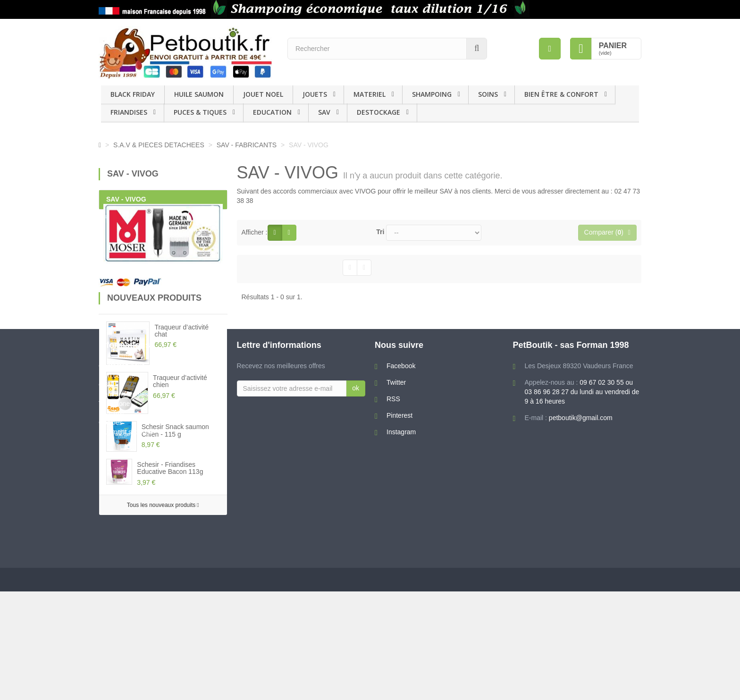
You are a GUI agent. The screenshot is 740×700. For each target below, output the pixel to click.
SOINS (488, 94)
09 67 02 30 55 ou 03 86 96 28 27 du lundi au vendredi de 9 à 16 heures (582, 612)
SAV (324, 112)
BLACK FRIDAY (133, 94)
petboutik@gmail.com (581, 638)
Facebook (401, 586)
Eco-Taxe (112, 633)
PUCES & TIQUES (200, 112)
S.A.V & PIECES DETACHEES (159, 145)
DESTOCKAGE (378, 112)
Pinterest (399, 636)
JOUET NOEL (263, 94)
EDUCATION (272, 112)
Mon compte (117, 596)
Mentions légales (123, 615)
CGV (106, 605)
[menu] (550, 49)
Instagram (401, 652)
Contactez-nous (122, 586)
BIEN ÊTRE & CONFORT (561, 94)
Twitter (396, 603)
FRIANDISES (129, 112)
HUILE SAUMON (199, 94)
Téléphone (114, 624)
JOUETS (315, 94)
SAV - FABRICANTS (248, 145)
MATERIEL (370, 94)
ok (356, 608)
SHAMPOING (432, 94)
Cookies (111, 643)
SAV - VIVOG (126, 199)
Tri (380, 232)
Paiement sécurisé (126, 652)
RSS (393, 619)
